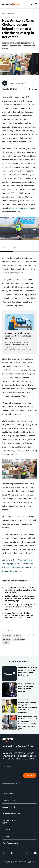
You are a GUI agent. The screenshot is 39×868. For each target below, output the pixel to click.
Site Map (6, 836)
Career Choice (7, 635)
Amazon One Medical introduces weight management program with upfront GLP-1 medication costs (19, 615)
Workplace (11, 13)
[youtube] (35, 853)
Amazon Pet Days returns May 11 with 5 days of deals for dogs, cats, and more (20, 607)
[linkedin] (27, 853)
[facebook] (4, 853)
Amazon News (8, 793)
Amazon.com (9, 807)
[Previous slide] (3, 247)
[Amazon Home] (10, 4)
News (4, 13)
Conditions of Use (16, 861)
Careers (7, 830)
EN (5, 823)
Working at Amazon (19, 639)
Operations (6, 639)
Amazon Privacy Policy (28, 861)
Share (33, 635)
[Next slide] (14, 247)
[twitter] (20, 853)
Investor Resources (11, 814)
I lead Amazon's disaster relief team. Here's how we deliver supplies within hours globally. (20, 590)
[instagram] (12, 853)
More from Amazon (10, 843)
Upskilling (6, 643)
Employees (17, 635)
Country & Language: (9, 820)
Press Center (9, 800)
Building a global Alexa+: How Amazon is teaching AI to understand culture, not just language (20, 598)
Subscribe (30, 775)
